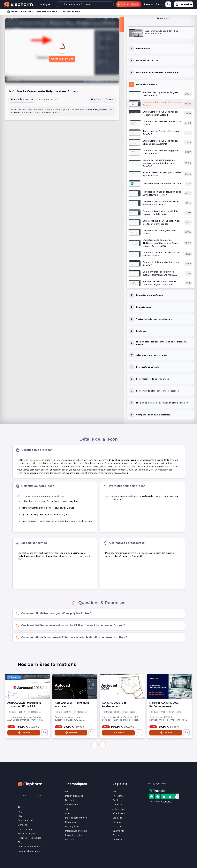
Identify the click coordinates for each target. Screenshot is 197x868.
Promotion (129, 4)
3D (67, 809)
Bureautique (71, 800)
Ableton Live (119, 809)
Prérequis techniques (29, 851)
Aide (20, 807)
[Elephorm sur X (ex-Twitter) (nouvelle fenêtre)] (28, 796)
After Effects (119, 813)
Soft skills (70, 840)
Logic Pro (117, 818)
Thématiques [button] (76, 784)
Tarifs (159, 4)
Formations (27, 12)
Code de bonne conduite (30, 847)
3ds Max (117, 822)
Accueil (13, 12)
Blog (20, 842)
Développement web (76, 818)
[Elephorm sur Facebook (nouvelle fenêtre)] (21, 796)
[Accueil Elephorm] (30, 784)
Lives (148, 4)
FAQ (20, 812)
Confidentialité (25, 820)
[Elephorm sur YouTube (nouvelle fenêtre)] (36, 796)
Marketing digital (74, 835)
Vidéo (68, 813)
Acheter (24, 733)
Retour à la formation (22, 99)
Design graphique (74, 796)
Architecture (71, 805)
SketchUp (117, 840)
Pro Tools (117, 827)
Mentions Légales (27, 834)
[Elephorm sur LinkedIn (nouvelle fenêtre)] (43, 796)
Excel (115, 800)
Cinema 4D (118, 831)
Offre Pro (22, 825)
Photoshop (118, 796)
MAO (68, 792)
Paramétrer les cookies (29, 838)
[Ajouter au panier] (44, 733)
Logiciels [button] (120, 784)
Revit (115, 792)
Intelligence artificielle (76, 831)
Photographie (72, 827)
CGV (20, 816)
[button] (94, 745)
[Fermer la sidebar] (122, 25)
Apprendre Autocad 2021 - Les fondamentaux (58, 12)
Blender (116, 835)
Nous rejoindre (25, 829)
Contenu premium (62, 59)
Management (72, 822)
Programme (161, 18)
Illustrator (117, 805)
